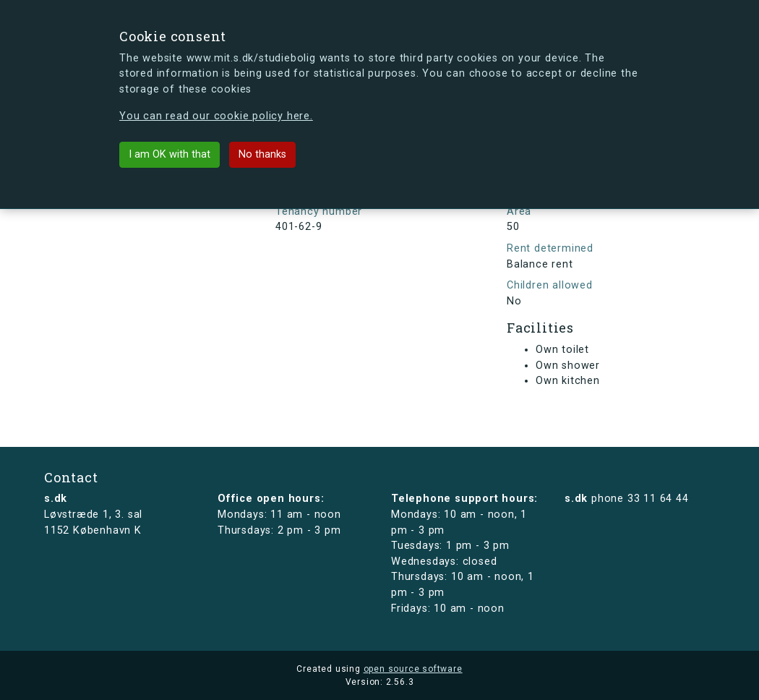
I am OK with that (170, 154)
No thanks (262, 154)
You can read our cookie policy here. (216, 116)
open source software (413, 669)
